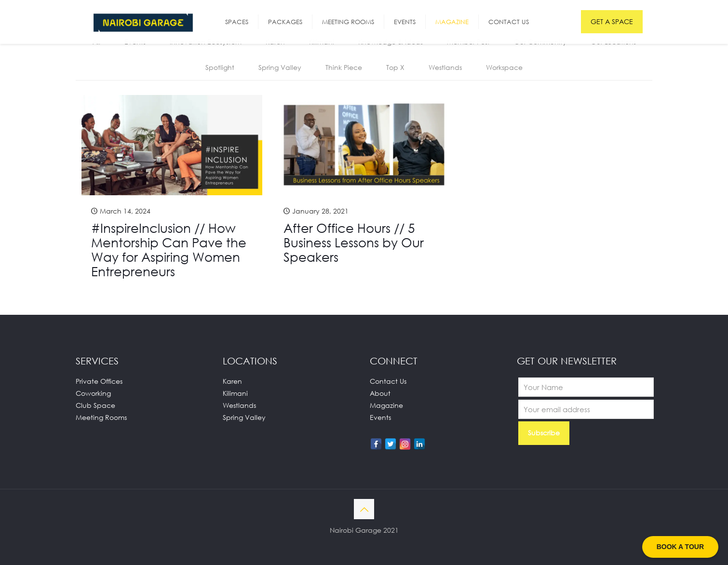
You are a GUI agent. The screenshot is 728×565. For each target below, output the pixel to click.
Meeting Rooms (101, 417)
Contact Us (388, 381)
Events (380, 417)
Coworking (93, 393)
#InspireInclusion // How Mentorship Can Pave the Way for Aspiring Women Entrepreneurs (169, 250)
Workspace (504, 67)
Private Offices (99, 381)
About (380, 393)
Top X (395, 67)
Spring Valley (280, 67)
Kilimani (235, 393)
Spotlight (220, 67)
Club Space (95, 405)
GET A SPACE (612, 21)
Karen (232, 381)
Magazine (386, 405)
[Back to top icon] (364, 509)
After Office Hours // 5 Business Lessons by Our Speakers (354, 242)
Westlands (445, 67)
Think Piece (344, 67)
